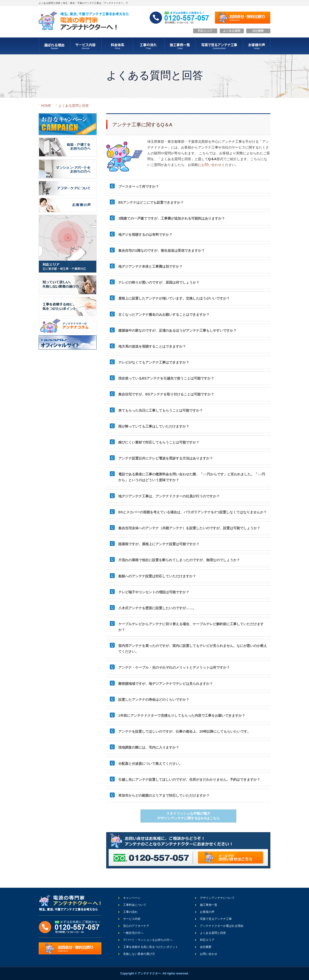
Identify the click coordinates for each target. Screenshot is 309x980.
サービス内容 (132, 919)
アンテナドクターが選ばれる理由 (222, 926)
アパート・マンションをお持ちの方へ (148, 940)
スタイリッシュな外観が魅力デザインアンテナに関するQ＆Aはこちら (188, 816)
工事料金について (135, 905)
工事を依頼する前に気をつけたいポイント (151, 947)
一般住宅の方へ (133, 933)
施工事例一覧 (209, 905)
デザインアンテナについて (217, 898)
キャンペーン (132, 898)
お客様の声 (207, 912)
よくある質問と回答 (74, 106)
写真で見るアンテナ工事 (216, 919)
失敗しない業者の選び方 (139, 954)
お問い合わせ (211, 165)
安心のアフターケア (136, 926)
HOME (46, 106)
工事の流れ (130, 912)
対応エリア (207, 940)
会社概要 (206, 947)
